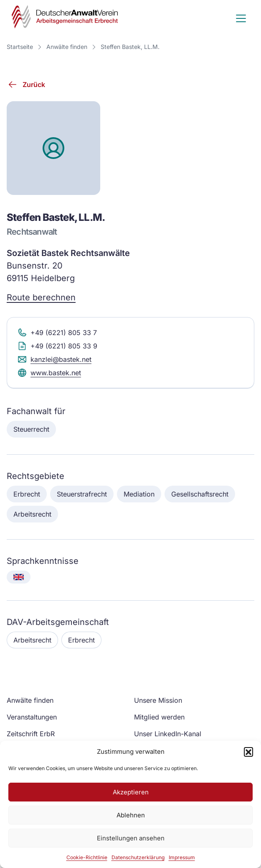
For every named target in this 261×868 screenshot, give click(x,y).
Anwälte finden (67, 47)
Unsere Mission (158, 700)
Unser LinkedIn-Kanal (168, 734)
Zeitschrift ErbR (31, 734)
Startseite (20, 47)
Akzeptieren (131, 792)
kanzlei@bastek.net (54, 359)
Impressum (182, 857)
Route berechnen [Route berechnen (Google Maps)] (41, 297)
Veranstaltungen (32, 717)
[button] (248, 752)
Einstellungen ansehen (131, 838)
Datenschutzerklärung (138, 857)
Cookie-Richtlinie (87, 857)
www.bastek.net (49, 373)
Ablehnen (131, 815)
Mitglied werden (159, 717)
